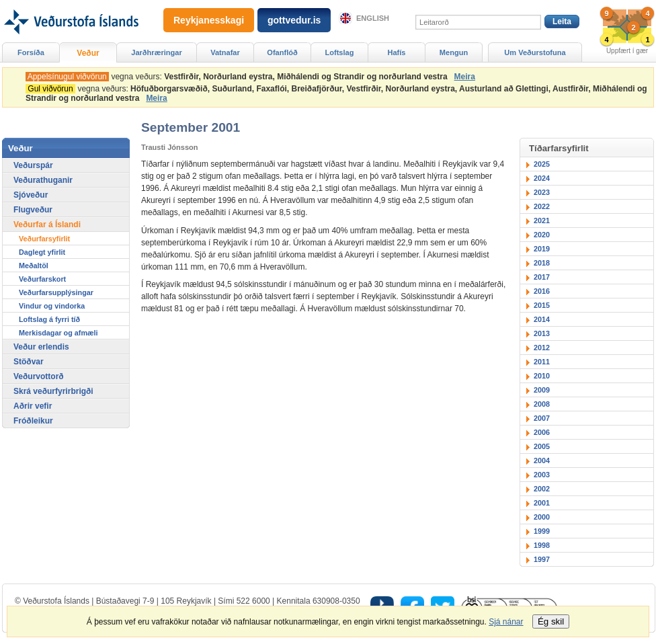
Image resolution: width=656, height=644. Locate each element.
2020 (542, 235)
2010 (542, 376)
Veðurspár (33, 165)
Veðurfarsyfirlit (44, 239)
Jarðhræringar (156, 52)
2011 (542, 362)
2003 (542, 475)
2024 (542, 178)
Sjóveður (31, 195)
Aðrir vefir (33, 406)
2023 (542, 192)
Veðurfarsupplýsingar (56, 292)
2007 (542, 418)
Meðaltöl (34, 266)
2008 (542, 404)
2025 (542, 164)
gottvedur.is (294, 20)
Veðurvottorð (39, 376)
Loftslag (340, 52)
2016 (542, 291)
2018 (542, 263)
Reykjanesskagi (209, 20)
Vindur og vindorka (52, 306)
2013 (542, 333)
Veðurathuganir (43, 180)
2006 (542, 432)
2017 (542, 277)
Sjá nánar (506, 622)
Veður (88, 53)
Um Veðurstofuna (535, 52)
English (373, 18)
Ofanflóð (282, 52)
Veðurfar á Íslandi (47, 225)
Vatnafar (225, 52)
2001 (542, 503)
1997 (542, 559)
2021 (542, 220)
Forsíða (31, 52)
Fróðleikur (33, 421)
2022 (542, 206)
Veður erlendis (41, 347)
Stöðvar (29, 362)
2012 (542, 348)
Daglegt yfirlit (42, 252)
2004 (542, 460)
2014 (542, 319)
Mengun (454, 52)
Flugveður (33, 210)
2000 (542, 517)
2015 (542, 305)
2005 (542, 446)
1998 (542, 545)
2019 (542, 249)
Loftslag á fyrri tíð (49, 319)
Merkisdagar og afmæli (58, 333)
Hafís (397, 52)
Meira (465, 77)
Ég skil (551, 621)
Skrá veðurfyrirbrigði (53, 391)
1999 (542, 531)
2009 (542, 390)
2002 (542, 489)
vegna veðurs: (239, 77)
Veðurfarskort (42, 279)
